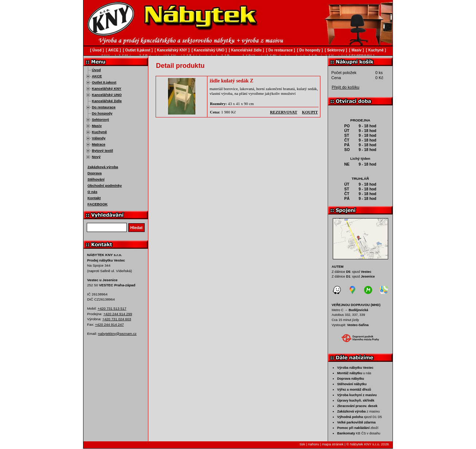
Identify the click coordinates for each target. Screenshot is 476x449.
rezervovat (284, 112)
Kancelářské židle (107, 101)
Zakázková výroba (103, 167)
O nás (92, 192)
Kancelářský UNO (107, 95)
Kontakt (94, 198)
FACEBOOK (97, 204)
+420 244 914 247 (110, 324)
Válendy (99, 138)
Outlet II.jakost (104, 82)
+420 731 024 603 (117, 319)
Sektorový (100, 119)
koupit (310, 112)
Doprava (95, 173)
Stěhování (96, 179)
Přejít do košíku (346, 87)
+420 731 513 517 (112, 308)
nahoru (313, 444)
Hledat (137, 228)
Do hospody (102, 113)
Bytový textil (102, 150)
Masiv (97, 126)
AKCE (97, 76)
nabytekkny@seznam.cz (117, 334)
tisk (303, 444)
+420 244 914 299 (118, 314)
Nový (96, 157)
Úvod (96, 70)
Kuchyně (99, 132)
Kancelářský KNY (107, 88)
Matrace (99, 144)
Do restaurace (104, 107)
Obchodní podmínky (105, 185)
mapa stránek (333, 444)
